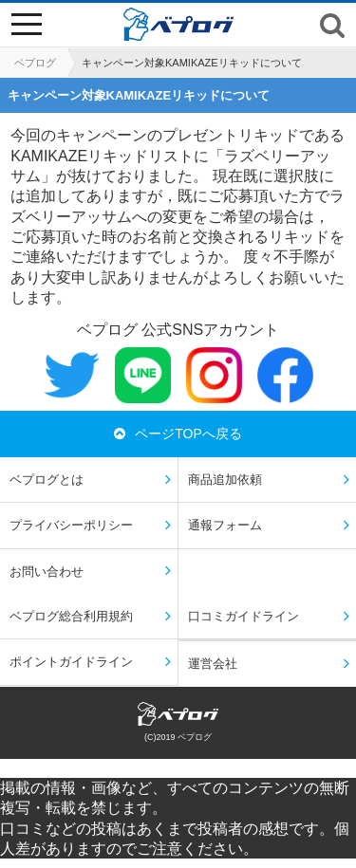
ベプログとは (47, 480)
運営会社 (213, 664)
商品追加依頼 (225, 480)
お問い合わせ (47, 572)
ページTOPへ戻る (178, 434)
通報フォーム (225, 525)
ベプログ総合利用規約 (71, 616)
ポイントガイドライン (71, 662)
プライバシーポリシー (71, 525)
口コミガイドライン (244, 616)
